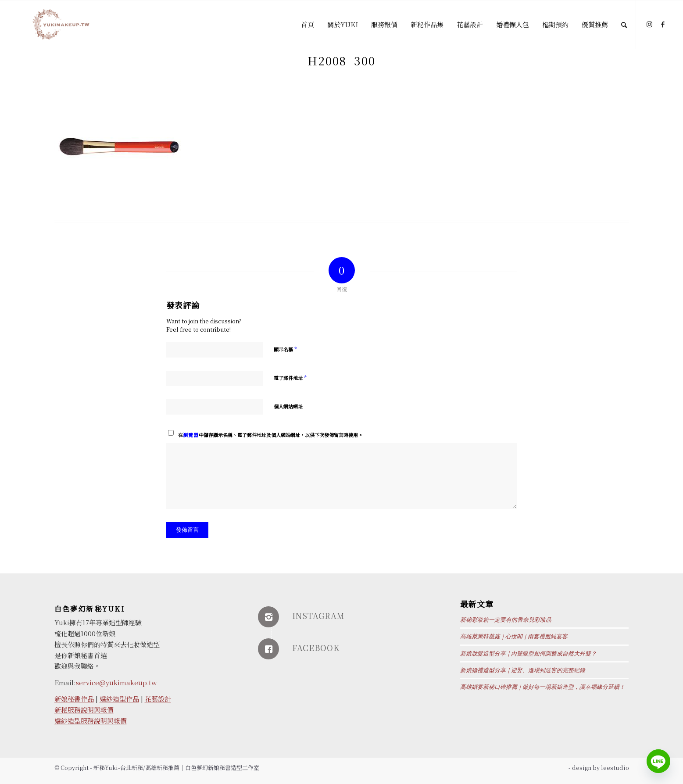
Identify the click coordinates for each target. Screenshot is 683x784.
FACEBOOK (316, 648)
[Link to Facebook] (663, 24)
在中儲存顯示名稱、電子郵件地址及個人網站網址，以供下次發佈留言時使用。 (270, 435)
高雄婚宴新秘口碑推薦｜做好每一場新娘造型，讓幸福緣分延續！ (543, 687)
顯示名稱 (285, 349)
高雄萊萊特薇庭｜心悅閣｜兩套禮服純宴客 (514, 637)
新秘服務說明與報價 (84, 710)
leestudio (615, 768)
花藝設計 (158, 699)
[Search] (624, 25)
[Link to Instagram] (650, 24)
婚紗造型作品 (119, 699)
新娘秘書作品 (74, 699)
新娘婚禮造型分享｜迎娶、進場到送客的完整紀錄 (523, 670)
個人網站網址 (288, 406)
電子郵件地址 (290, 378)
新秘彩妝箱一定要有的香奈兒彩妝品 (506, 620)
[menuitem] (308, 25)
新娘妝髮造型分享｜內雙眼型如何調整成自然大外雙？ (528, 654)
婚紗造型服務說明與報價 (91, 721)
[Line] (658, 761)
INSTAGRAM (318, 616)
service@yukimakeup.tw (116, 682)
